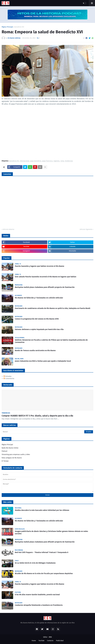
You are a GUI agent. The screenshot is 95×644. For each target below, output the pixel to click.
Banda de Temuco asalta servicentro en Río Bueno (35, 350)
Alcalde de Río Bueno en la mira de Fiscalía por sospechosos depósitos (44, 573)
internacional (25, 161)
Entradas (8, 376)
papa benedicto (36, 161)
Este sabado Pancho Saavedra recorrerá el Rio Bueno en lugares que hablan (46, 277)
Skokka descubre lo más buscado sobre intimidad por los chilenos (42, 510)
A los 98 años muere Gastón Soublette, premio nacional (37, 595)
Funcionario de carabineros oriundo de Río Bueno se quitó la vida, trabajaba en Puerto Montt (53, 308)
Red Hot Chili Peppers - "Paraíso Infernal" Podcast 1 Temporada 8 (42, 552)
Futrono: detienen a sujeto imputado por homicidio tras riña (39, 329)
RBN (50, 637)
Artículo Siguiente (86, 229)
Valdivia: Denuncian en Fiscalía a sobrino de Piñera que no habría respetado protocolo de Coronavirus (51, 341)
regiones (57, 161)
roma (62, 161)
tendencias (69, 161)
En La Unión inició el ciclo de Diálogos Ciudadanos (35, 563)
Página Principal (7, 27)
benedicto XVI (19, 27)
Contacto (50, 641)
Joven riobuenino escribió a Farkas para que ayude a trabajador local (43, 361)
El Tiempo (5, 461)
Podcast (4, 451)
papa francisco (47, 161)
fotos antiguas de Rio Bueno (12, 458)
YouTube (41, 641)
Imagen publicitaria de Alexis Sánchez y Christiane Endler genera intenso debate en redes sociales (51, 532)
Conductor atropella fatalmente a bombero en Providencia (39, 605)
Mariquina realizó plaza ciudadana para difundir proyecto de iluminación (45, 287)
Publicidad (60, 641)
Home (34, 641)
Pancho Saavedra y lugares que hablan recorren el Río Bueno (39, 266)
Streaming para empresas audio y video (16, 454)
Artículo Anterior (9, 229)
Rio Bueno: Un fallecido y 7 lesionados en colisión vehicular (39, 298)
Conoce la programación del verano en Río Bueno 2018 (37, 319)
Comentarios (9, 379)
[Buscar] (47, 432)
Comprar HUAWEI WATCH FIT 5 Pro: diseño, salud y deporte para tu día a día (37, 416)
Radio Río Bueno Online (10, 448)
